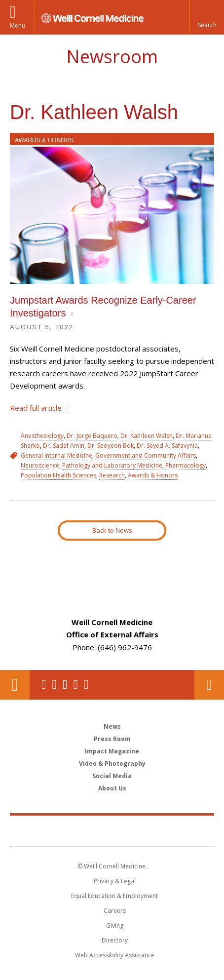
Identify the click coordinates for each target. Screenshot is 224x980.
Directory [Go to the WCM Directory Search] (115, 940)
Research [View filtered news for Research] (112, 475)
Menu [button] (18, 25)
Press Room (112, 739)
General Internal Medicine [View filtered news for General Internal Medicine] (56, 455)
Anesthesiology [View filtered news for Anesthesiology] (42, 436)
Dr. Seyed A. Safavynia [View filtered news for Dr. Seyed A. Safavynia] (167, 446)
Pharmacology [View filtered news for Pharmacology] (186, 465)
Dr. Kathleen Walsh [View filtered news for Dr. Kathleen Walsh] (147, 436)
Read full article (36, 408)
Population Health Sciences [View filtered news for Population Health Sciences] (58, 475)
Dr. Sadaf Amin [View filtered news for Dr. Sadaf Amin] (64, 446)
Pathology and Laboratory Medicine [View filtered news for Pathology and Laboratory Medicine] (112, 465)
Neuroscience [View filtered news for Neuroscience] (40, 465)
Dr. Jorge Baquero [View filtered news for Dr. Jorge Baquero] (92, 436)
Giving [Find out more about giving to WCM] (115, 925)
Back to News (112, 530)
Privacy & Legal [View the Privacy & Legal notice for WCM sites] (115, 881)
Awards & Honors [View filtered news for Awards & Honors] (153, 475)
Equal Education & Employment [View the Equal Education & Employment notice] (114, 896)
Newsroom (112, 57)
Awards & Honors (44, 140)
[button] (207, 17)
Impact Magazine (112, 751)
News (112, 726)
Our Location (15, 685)
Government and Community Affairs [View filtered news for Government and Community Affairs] (146, 455)
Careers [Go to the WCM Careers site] (115, 911)
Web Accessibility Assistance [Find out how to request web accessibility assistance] (115, 955)
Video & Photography (112, 764)
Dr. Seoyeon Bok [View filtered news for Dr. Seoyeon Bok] (111, 446)
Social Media (112, 776)
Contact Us (209, 685)
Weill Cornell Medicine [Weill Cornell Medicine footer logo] (112, 830)
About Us (112, 788)
